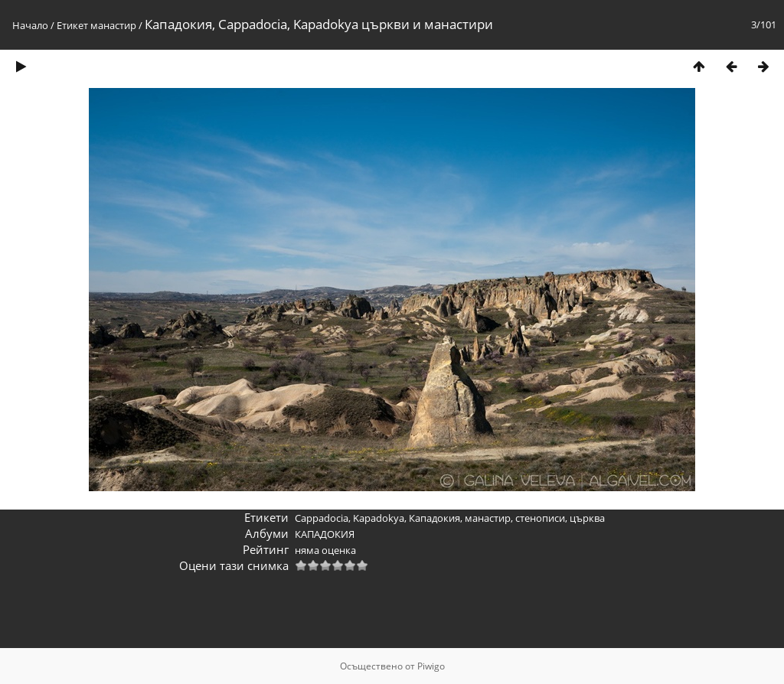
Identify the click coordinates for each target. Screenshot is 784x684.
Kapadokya (379, 518)
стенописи (540, 518)
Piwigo (431, 666)
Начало (30, 25)
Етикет (72, 25)
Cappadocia (322, 518)
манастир (113, 25)
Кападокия (434, 518)
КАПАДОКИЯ (325, 534)
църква (587, 518)
